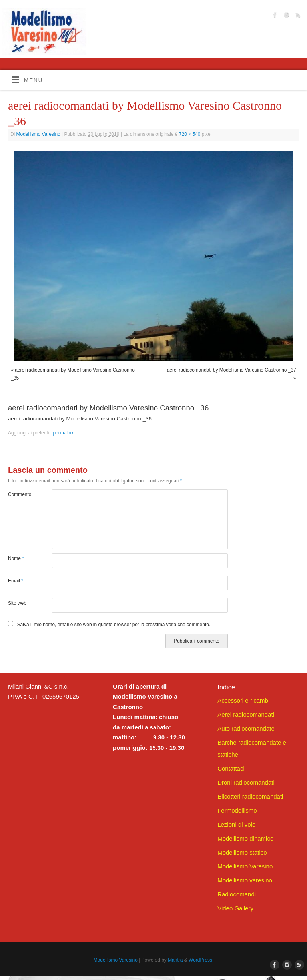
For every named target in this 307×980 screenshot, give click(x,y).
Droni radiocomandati (246, 782)
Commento (19, 494)
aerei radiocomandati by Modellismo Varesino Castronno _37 (232, 370)
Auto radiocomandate (246, 728)
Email (16, 581)
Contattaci (231, 768)
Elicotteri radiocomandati (250, 796)
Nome (16, 558)
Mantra (175, 960)
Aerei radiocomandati (246, 714)
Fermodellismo (237, 810)
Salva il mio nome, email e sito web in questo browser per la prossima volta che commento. (114, 625)
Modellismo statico (242, 852)
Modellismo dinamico (245, 838)
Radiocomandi (237, 894)
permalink (63, 433)
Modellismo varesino (245, 880)
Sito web (17, 603)
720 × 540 (190, 134)
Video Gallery (235, 908)
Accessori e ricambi (243, 700)
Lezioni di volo (236, 824)
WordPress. (201, 960)
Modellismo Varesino (38, 134)
